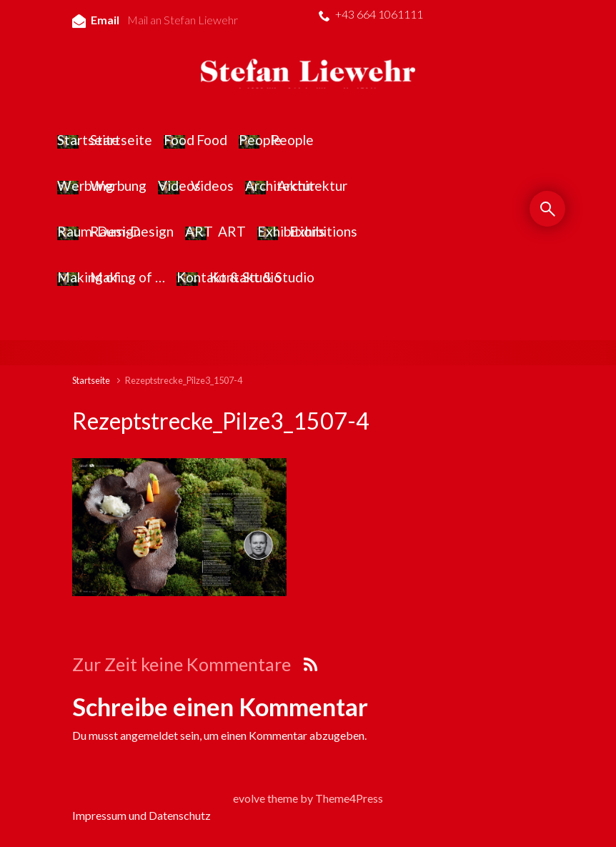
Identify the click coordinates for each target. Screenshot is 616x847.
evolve (249, 798)
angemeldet (149, 735)
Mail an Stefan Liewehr (183, 20)
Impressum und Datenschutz (141, 815)
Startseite (91, 380)
